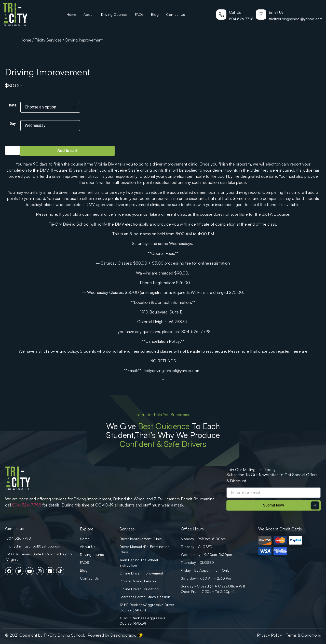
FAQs (139, 14)
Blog (155, 14)
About (89, 14)
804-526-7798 (27, 505)
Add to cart (67, 151)
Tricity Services (48, 40)
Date (13, 105)
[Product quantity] (12, 150)
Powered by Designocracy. (116, 635)
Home (71, 14)
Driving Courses (114, 14)
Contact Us (175, 14)
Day (13, 124)
